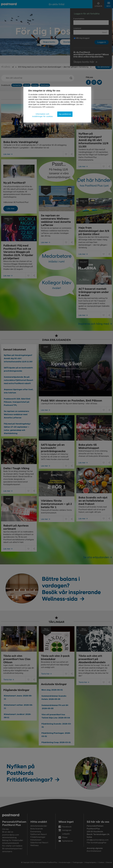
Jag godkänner (65, 114)
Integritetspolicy (37, 107)
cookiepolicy (50, 107)
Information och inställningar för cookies (42, 115)
